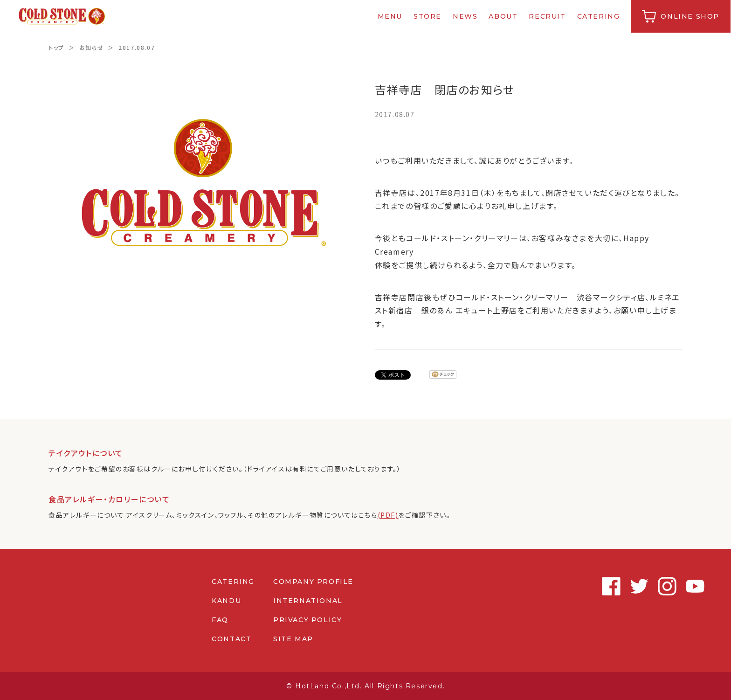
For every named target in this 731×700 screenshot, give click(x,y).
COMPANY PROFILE (313, 582)
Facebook (589, 586)
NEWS (465, 16)
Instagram (645, 586)
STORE (428, 16)
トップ (56, 47)
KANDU (226, 601)
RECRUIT (548, 16)
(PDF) (388, 515)
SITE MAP (293, 639)
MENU (390, 16)
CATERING (599, 16)
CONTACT (231, 639)
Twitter (617, 586)
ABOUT (503, 16)
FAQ (220, 620)
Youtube (673, 586)
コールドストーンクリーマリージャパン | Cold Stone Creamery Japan (62, 16)
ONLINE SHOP (690, 16)
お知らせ (91, 47)
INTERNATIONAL (308, 601)
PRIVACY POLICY (307, 620)
